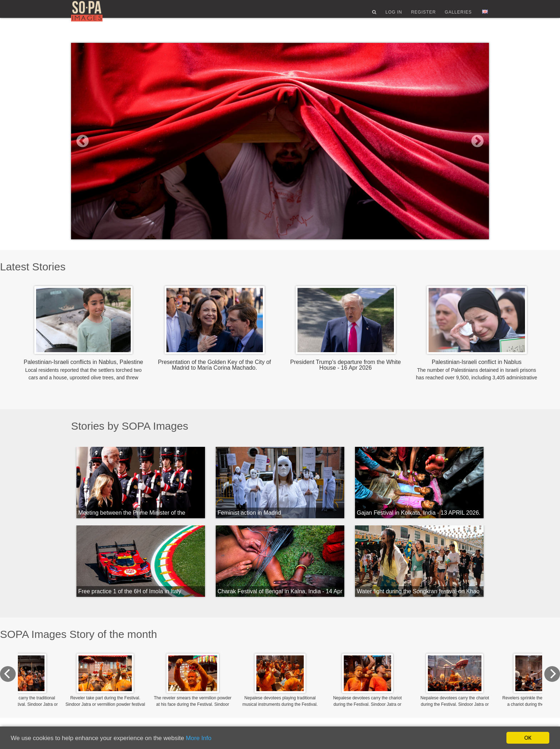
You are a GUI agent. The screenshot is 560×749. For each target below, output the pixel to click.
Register (423, 15)
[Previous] (79, 674)
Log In (394, 15)
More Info (199, 738)
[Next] (481, 674)
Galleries (458, 15)
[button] (102, 141)
